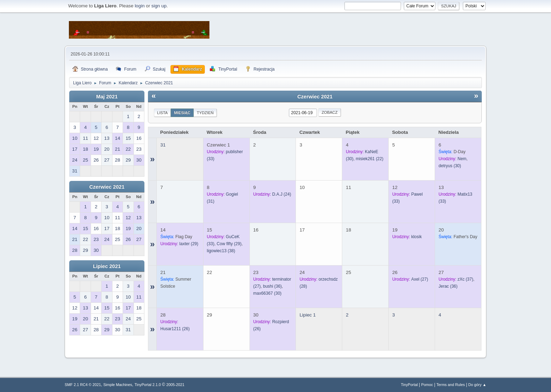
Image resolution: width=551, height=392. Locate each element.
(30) (450, 166)
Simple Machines (118, 385)
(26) (175, 329)
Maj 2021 (107, 97)
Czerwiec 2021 (107, 187)
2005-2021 (175, 385)
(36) (272, 286)
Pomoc (427, 385)
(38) (221, 251)
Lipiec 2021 (107, 266)
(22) (370, 159)
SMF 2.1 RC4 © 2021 (83, 385)
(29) (189, 244)
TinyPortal (409, 385)
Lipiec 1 (307, 315)
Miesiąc (182, 113)
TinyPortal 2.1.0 (148, 385)
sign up (159, 6)
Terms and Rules (451, 385)
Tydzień (205, 113)
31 (163, 145)
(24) (281, 194)
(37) (465, 279)
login (140, 6)
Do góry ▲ (477, 385)
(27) (420, 279)
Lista (162, 113)
